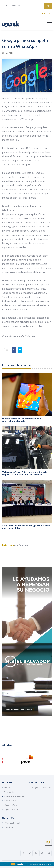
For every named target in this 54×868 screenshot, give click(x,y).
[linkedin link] (36, 853)
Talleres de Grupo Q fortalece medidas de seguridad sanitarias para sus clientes (25, 473)
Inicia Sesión (8, 545)
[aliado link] (27, 759)
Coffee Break (10, 801)
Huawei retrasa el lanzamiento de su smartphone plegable (21, 420)
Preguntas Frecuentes (41, 788)
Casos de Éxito (11, 805)
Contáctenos (10, 827)
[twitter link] (30, 853)
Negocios (8, 788)
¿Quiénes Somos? (12, 823)
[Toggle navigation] (49, 24)
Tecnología (9, 792)
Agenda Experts (11, 809)
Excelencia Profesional (14, 796)
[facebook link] (23, 853)
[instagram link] (49, 853)
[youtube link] (42, 853)
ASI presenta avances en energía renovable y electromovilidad (26, 527)
